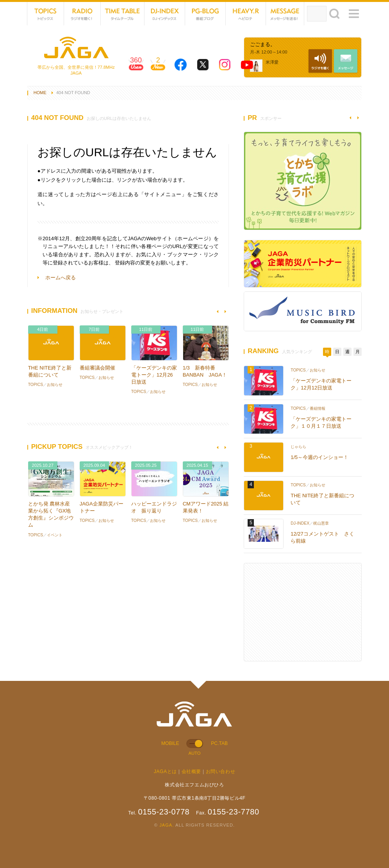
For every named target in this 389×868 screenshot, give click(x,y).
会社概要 (191, 772)
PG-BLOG (205, 14)
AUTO (194, 753)
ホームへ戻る (61, 278)
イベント (55, 535)
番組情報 (318, 408)
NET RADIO (82, 14)
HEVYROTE (246, 14)
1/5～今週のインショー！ (319, 457)
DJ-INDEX (165, 14)
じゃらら (298, 447)
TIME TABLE (122, 14)
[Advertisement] (303, 612)
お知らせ (55, 385)
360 (136, 66)
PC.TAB (219, 743)
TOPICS (46, 14)
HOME (40, 93)
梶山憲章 (321, 523)
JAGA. (167, 825)
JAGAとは (165, 772)
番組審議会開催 (97, 368)
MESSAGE (285, 14)
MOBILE (170, 743)
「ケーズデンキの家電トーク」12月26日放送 (154, 375)
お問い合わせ (221, 772)
